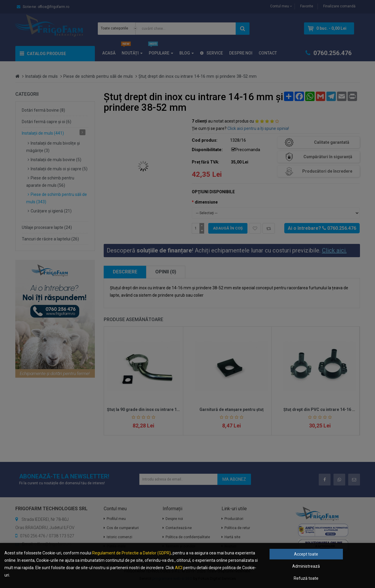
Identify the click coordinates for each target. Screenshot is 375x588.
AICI (179, 568)
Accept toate (306, 554)
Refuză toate (306, 578)
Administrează (306, 566)
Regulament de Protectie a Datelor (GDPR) (132, 553)
